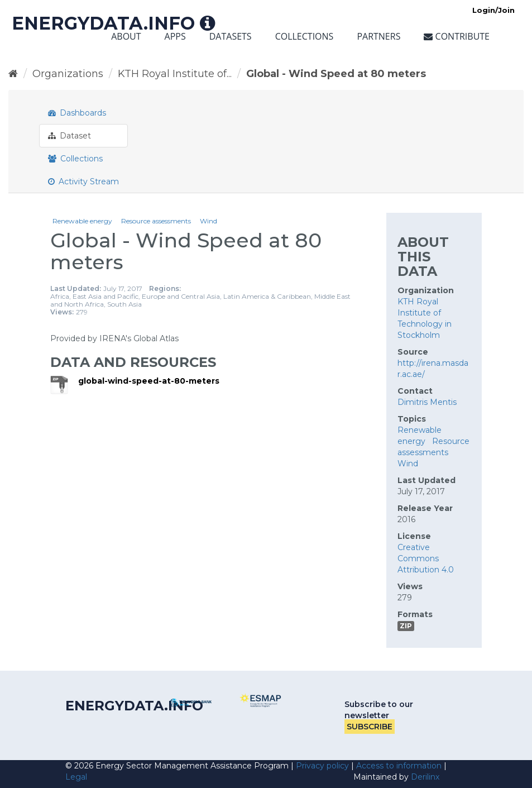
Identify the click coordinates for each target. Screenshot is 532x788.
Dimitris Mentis (427, 402)
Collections (305, 36)
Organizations (68, 74)
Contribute (457, 36)
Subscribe (370, 727)
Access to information (399, 766)
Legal (76, 777)
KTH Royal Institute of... (175, 74)
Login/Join (493, 10)
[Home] (13, 74)
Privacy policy (322, 766)
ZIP (406, 626)
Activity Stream (83, 182)
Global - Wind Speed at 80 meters (336, 74)
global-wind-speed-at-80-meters (149, 381)
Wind (209, 221)
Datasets (231, 36)
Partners (378, 36)
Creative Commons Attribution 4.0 (426, 558)
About (126, 36)
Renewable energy (82, 221)
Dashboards (77, 113)
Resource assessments (156, 221)
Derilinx (425, 777)
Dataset (70, 136)
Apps (175, 36)
